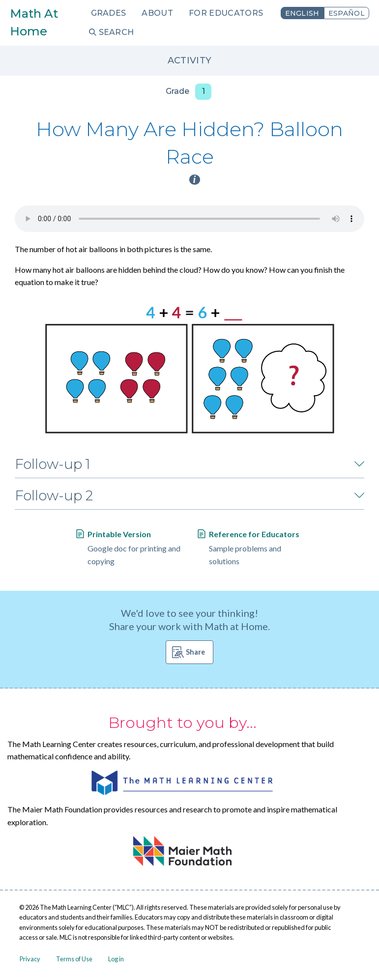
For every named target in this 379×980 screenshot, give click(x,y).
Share (195, 652)
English (302, 13)
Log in (116, 959)
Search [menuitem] (117, 32)
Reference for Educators (254, 534)
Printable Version (119, 534)
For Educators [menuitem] (226, 13)
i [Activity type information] (195, 180)
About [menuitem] (157, 13)
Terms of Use (74, 959)
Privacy (30, 959)
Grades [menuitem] (109, 13)
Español (347, 13)
